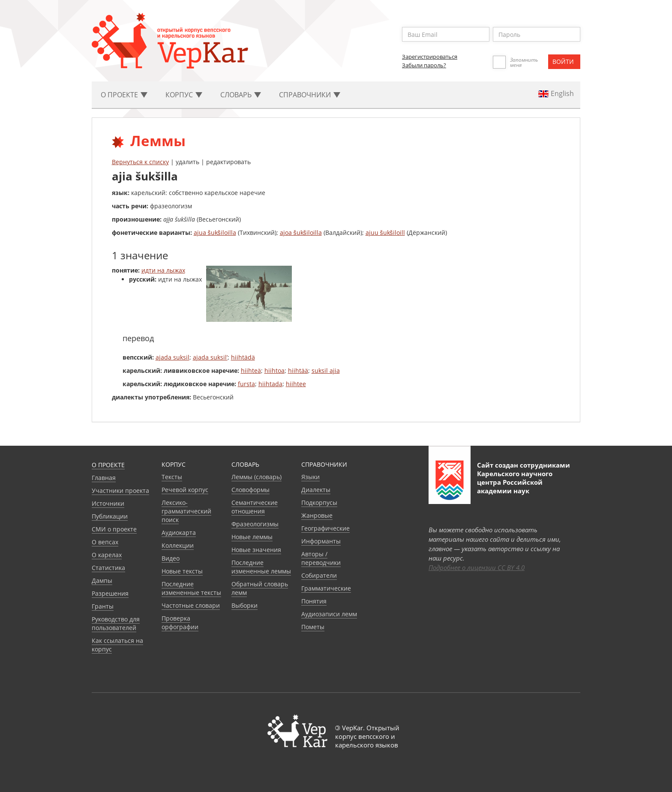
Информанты (321, 541)
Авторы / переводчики (321, 558)
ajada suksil (172, 357)
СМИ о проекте (114, 529)
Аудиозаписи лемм (329, 614)
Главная (104, 478)
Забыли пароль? (424, 65)
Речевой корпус (185, 490)
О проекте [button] (124, 95)
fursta (246, 384)
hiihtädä (243, 357)
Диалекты (316, 490)
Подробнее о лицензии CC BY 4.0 (477, 567)
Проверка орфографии (180, 622)
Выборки (244, 605)
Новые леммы (252, 537)
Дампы (102, 580)
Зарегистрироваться (430, 57)
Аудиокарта (179, 532)
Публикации (110, 516)
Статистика (108, 568)
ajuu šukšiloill (385, 232)
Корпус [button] (184, 95)
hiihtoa (274, 370)
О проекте (108, 465)
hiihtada (270, 384)
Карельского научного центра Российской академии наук (515, 482)
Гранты (103, 606)
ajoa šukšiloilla (301, 232)
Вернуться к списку (140, 162)
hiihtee (296, 384)
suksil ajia (326, 370)
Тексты (172, 477)
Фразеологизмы (255, 524)
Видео (171, 558)
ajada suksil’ (210, 357)
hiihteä (251, 370)
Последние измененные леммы (261, 567)
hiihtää (298, 370)
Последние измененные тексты (191, 588)
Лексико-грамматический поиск (186, 511)
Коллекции (178, 545)
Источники (108, 503)
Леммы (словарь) (256, 477)
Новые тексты (182, 571)
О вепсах (105, 542)
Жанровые (317, 515)
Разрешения (110, 593)
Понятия (314, 601)
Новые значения (256, 550)
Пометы (313, 627)
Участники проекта (120, 490)
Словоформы (250, 490)
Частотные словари (191, 605)
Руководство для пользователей (116, 623)
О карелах (107, 555)
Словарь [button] (241, 95)
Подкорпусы (319, 502)
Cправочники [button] (310, 95)
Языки (310, 477)
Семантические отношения (255, 507)
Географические (325, 528)
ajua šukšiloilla (215, 232)
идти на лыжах (163, 270)
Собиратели (319, 575)
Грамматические (326, 588)
